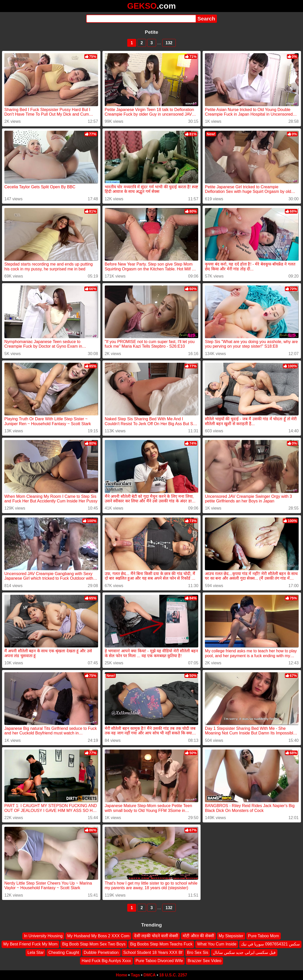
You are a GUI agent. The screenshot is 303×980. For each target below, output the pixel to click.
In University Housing (43, 936)
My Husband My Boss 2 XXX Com (98, 936)
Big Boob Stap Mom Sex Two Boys (94, 944)
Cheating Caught (64, 952)
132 (169, 43)
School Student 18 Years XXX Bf (153, 952)
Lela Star (36, 952)
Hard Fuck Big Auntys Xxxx (106, 961)
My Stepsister (231, 936)
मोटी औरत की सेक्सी (198, 936)
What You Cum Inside (217, 944)
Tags (135, 975)
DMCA (149, 975)
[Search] (141, 19)
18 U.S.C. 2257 (173, 975)
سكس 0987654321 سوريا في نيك (270, 944)
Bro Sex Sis (198, 952)
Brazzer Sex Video (204, 961)
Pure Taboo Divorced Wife (159, 961)
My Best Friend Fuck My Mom (30, 944)
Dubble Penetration (101, 952)
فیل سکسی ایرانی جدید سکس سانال (244, 952)
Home (122, 975)
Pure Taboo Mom (264, 936)
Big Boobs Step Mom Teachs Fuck (161, 944)
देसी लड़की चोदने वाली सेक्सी (156, 936)
